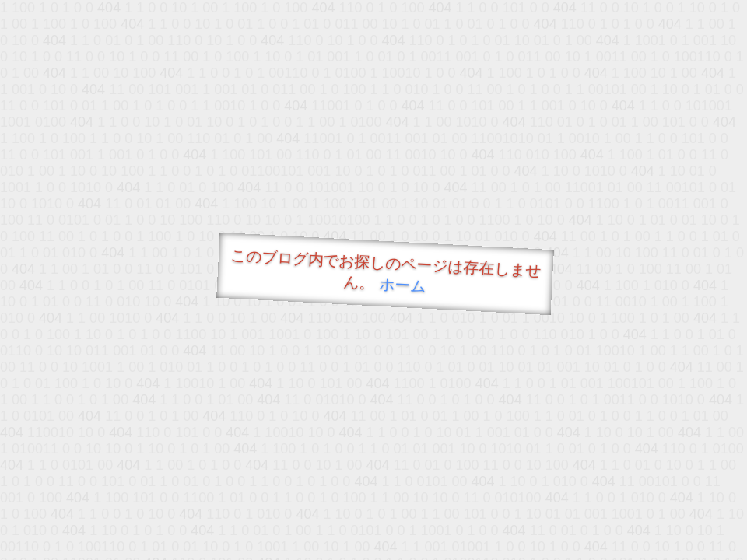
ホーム (403, 285)
